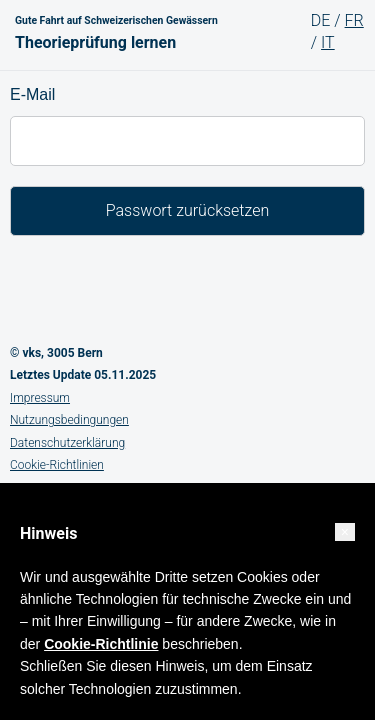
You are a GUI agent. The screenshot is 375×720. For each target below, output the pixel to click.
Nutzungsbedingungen (69, 420)
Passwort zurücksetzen (188, 210)
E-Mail (32, 94)
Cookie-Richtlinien (57, 465)
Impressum (40, 398)
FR (354, 20)
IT (328, 42)
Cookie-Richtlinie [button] (101, 644)
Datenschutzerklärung (67, 443)
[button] (345, 532)
